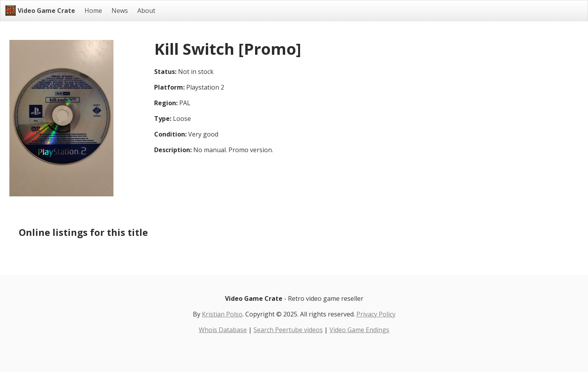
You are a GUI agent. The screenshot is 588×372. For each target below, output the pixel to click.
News (120, 11)
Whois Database (223, 330)
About (146, 11)
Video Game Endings (359, 330)
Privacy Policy (376, 314)
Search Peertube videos (288, 330)
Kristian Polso (222, 314)
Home (93, 11)
